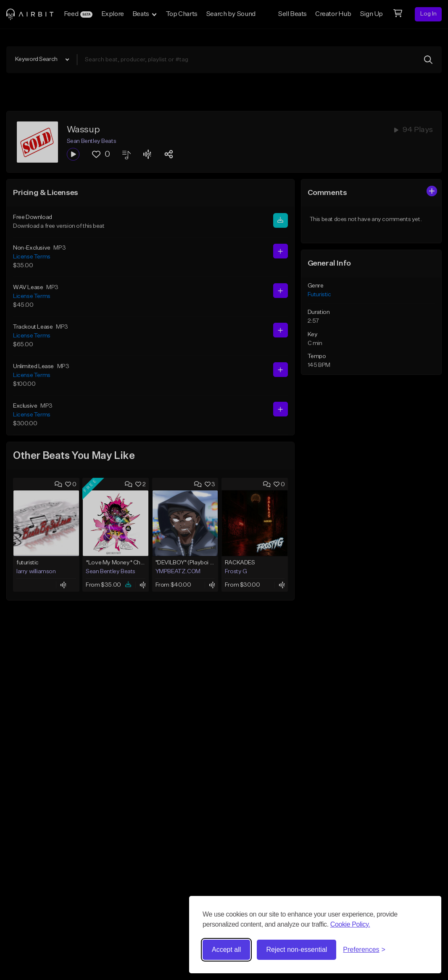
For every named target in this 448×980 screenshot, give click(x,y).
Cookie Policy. (350, 924)
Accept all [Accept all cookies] (226, 950)
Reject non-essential (296, 950)
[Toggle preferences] (364, 950)
